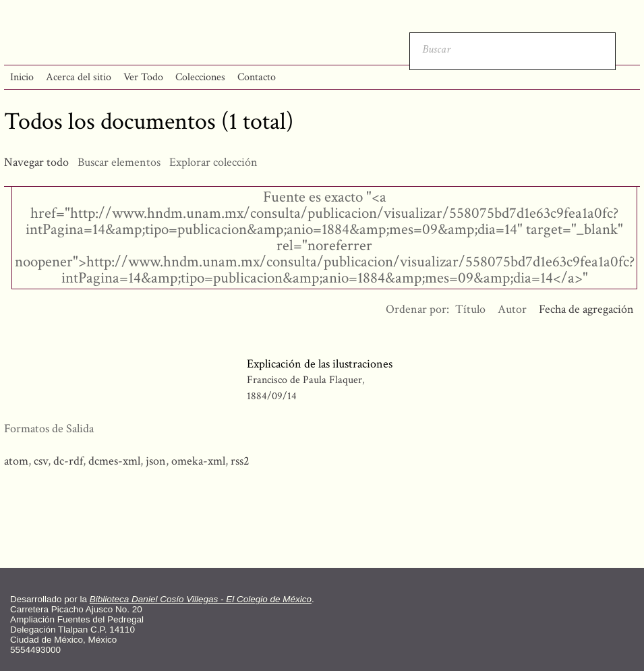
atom (16, 461)
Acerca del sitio (79, 77)
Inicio (22, 77)
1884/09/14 (272, 396)
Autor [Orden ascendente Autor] (512, 309)
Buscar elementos (119, 162)
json (156, 461)
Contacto (257, 77)
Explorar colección (213, 162)
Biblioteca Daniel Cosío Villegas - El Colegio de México (201, 599)
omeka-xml (198, 461)
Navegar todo (36, 162)
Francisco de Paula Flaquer (304, 380)
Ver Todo (143, 77)
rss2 (240, 461)
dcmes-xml (114, 461)
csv (41, 461)
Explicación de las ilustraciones (320, 364)
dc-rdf (68, 461)
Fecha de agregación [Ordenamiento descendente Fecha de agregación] (586, 309)
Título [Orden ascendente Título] (470, 309)
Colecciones (200, 77)
